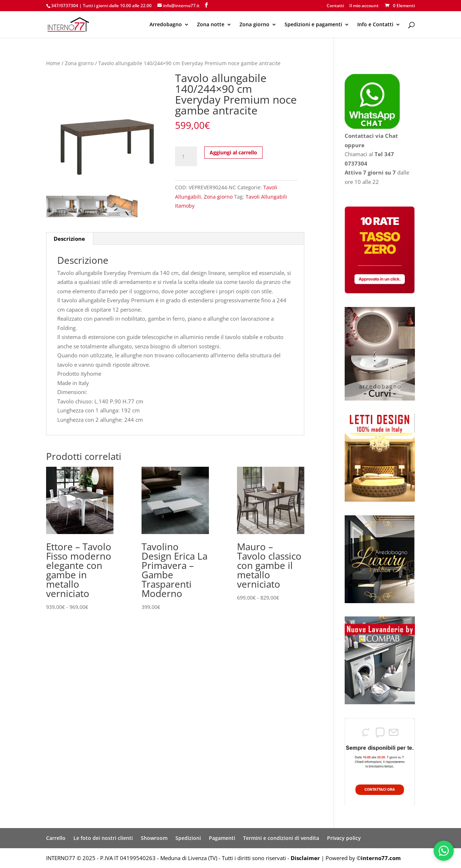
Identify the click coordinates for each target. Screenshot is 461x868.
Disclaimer (305, 858)
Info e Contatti (375, 25)
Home (53, 63)
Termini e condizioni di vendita (281, 838)
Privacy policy (344, 838)
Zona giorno (254, 25)
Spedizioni (188, 838)
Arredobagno (166, 25)
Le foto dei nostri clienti (103, 838)
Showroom (154, 838)
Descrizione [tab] (69, 239)
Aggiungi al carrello (233, 152)
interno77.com (381, 858)
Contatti (335, 6)
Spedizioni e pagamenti (313, 25)
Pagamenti (222, 838)
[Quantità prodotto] (186, 157)
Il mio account (364, 6)
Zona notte (211, 25)
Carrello (56, 838)
